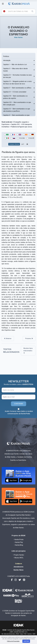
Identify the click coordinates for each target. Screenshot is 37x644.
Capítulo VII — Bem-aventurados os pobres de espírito (15, 97)
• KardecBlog (19, 545)
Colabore (19, 564)
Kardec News (19, 570)
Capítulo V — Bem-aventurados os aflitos (17, 88)
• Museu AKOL (18, 558)
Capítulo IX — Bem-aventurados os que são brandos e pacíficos (17, 110)
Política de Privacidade (13, 641)
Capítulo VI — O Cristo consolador (15, 92)
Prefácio (6, 56)
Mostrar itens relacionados (28, 351)
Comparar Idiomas (14, 144)
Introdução (7, 60)
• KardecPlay (18, 542)
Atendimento (19, 567)
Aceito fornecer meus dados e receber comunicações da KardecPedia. (19, 412)
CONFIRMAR (19, 404)
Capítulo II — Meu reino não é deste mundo (15, 70)
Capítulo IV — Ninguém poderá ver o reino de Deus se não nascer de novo (17, 83)
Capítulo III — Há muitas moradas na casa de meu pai (17, 76)
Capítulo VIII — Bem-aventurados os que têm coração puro (17, 104)
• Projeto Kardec (18, 555)
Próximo (29, 339)
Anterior (8, 339)
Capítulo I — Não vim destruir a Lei (15, 64)
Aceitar (26, 641)
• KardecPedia (18, 539)
